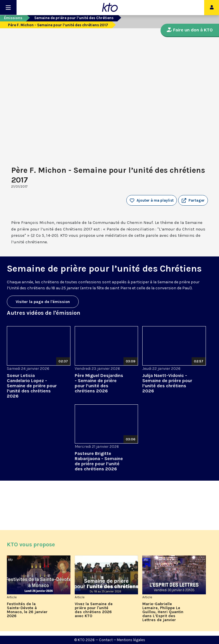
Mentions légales (131, 640)
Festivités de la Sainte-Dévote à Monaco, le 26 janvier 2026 (27, 610)
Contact (106, 640)
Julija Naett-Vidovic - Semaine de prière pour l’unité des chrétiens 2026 (167, 383)
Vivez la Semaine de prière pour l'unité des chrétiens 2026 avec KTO (94, 610)
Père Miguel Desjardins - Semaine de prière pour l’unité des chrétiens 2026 (99, 383)
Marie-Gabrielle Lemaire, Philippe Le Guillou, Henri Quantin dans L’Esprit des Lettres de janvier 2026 (163, 612)
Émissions (13, 18)
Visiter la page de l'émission (43, 302)
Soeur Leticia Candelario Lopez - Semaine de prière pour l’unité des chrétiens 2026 (32, 386)
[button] (193, 200)
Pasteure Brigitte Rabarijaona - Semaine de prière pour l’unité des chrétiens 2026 (99, 461)
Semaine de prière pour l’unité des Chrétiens (74, 18)
